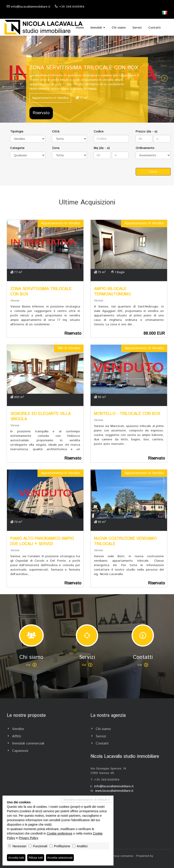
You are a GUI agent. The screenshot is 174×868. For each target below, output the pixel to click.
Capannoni (20, 751)
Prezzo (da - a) (146, 132)
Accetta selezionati (61, 858)
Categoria (17, 148)
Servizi (137, 28)
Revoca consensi (121, 856)
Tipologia (17, 132)
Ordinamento (145, 148)
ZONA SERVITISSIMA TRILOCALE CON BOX (41, 292)
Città (56, 132)
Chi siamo (119, 28)
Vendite (18, 729)
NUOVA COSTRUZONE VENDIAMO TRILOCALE (125, 541)
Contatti (154, 28)
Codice (99, 132)
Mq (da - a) (102, 148)
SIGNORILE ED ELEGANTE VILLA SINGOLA (40, 416)
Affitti (17, 736)
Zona (56, 148)
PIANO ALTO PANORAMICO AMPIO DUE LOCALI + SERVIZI (42, 541)
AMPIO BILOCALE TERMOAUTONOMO (112, 292)
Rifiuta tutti (36, 858)
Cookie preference (60, 833)
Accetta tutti (16, 858)
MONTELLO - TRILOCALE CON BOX (127, 414)
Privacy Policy (28, 838)
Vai (31, 665)
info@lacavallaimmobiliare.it (31, 7)
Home (80, 28)
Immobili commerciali (28, 743)
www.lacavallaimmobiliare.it (114, 791)
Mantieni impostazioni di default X (87, 800)
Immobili (98, 28)
